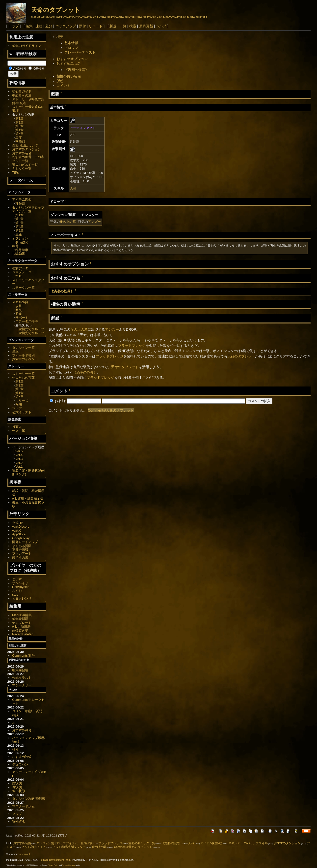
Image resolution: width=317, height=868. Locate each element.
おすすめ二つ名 (69, 64)
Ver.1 (19, 466)
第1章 (19, 118)
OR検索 (37, 69)
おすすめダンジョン (27, 149)
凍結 (39, 26)
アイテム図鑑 (22, 200)
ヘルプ (161, 26)
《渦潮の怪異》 (77, 70)
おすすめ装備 (22, 153)
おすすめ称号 (22, 730)
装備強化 (22, 242)
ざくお (17, 591)
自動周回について (25, 145)
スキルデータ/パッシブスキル (248, 843)
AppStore (19, 534)
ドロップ (71, 48)
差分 (49, 26)
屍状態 (17, 783)
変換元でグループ (31, 329)
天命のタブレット (56, 10)
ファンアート (22, 554)
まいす (17, 579)
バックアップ (66, 26)
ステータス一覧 (23, 288)
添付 (82, 26)
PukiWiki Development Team (55, 860)
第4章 (19, 130)
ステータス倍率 (27, 321)
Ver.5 (19, 451)
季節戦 (20, 142)
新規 (113, 26)
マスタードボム (23, 806)
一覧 (123, 26)
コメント (63, 86)
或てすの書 (20, 558)
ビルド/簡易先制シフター (69, 847)
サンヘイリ (20, 583)
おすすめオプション (72, 59)
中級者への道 (22, 95)
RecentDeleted (23, 634)
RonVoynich (21, 587)
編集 (29, 26)
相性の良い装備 (69, 76)
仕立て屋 (19, 431)
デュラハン (20, 764)
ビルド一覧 (20, 161)
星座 (19, 138)
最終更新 (146, 26)
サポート (22, 318)
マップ (17, 408)
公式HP (18, 523)
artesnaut (25, 854)
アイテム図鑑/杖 (211, 843)
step (15, 595)
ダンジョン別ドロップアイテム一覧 (28, 209)
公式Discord (21, 527)
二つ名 (17, 276)
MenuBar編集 (22, 615)
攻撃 (19, 306)
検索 (133, 26)
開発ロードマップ (25, 542)
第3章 (19, 126)
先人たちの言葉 (23, 378)
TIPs (15, 173)
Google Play (21, 538)
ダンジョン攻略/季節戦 (29, 799)
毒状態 (17, 787)
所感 (60, 81)
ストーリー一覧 (23, 374)
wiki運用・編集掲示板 (28, 498)
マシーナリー (22, 685)
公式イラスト (22, 412)
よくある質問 (22, 546)
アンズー (94, 222)
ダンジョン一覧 (23, 348)
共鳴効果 (19, 254)
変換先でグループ (31, 333)
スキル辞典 (20, 302)
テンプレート (22, 623)
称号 (15, 246)
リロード (96, 26)
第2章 (19, 122)
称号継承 (22, 250)
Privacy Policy (53, 865)
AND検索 (18, 69)
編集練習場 (20, 619)
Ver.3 (19, 459)
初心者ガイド (22, 91)
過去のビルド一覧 (25, 165)
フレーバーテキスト (80, 52)
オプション (20, 238)
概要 (60, 37)
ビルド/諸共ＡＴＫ (34, 847)
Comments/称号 (24, 656)
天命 (73, 188)
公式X (16, 530)
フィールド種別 (23, 355)
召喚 (19, 314)
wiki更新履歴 (21, 627)
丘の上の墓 (68, 222)
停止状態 (19, 791)
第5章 (19, 134)
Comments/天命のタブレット (111, 410)
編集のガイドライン (27, 46)
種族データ (20, 268)
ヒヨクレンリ (22, 598)
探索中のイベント (25, 359)
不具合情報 (20, 550)
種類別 (20, 204)
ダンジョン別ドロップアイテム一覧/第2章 (64, 843)
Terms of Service (69, 865)
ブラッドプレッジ (132, 346)
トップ (14, 26)
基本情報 (71, 43)
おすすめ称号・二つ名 (28, 157)
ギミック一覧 (22, 169)
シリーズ (22, 401)
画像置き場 (20, 630)
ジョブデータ (22, 272)
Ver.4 (19, 455)
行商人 (17, 427)
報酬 (19, 404)
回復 (19, 310)
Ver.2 (19, 463)
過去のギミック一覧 (142, 843)
